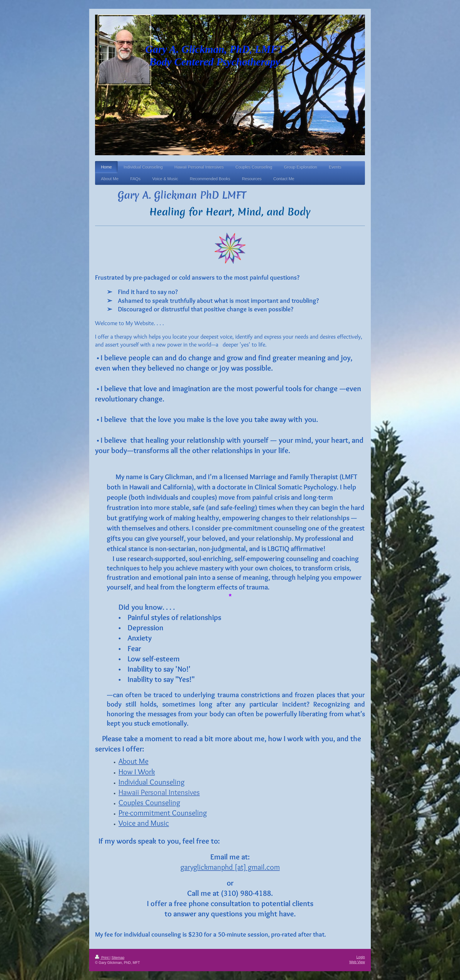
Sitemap (118, 958)
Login (361, 957)
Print (102, 958)
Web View (357, 962)
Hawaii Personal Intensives (159, 792)
